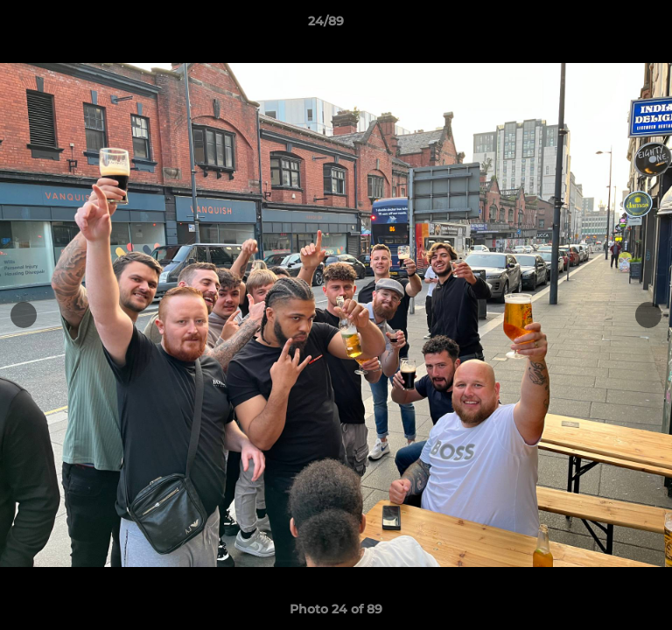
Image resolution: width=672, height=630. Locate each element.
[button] (609, 25)
